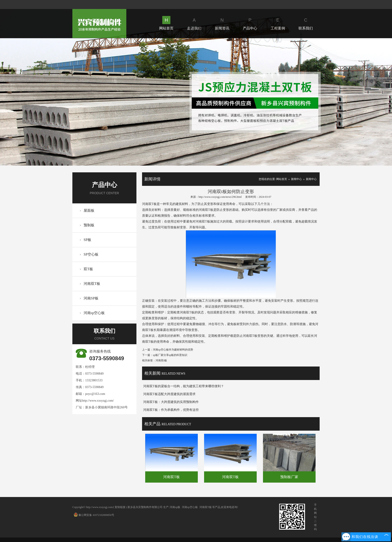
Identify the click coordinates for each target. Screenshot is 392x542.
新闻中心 (296, 179)
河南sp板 (175, 507)
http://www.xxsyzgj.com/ (98, 401)
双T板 (88, 269)
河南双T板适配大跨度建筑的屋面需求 (169, 394)
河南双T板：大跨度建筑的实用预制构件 (171, 402)
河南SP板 (91, 298)
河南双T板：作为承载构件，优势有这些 (171, 410)
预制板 (89, 225)
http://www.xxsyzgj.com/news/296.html (220, 197)
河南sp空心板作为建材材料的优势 (173, 350)
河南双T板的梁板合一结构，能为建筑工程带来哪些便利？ (184, 386)
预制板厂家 (289, 477)
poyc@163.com (95, 394)
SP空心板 (91, 254)
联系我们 (306, 23)
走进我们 (194, 23)
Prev (28, 102)
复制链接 (120, 507)
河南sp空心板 (94, 313)
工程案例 (278, 23)
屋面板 (89, 210)
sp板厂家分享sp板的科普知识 (170, 355)
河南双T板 (92, 284)
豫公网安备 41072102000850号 (94, 515)
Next (364, 102)
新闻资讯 (222, 23)
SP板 (87, 240)
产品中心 (250, 23)
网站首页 (166, 23)
